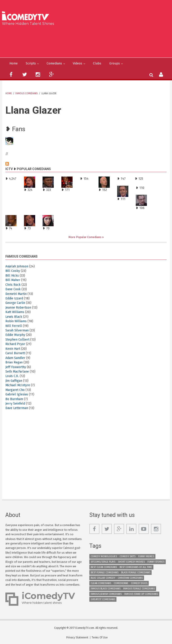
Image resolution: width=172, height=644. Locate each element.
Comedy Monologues (104, 556)
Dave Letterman (17, 408)
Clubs (97, 63)
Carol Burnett (15, 353)
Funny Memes (146, 556)
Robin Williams (16, 321)
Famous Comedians (27, 94)
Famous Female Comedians (139, 589)
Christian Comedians (130, 578)
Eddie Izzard (14, 298)
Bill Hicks (12, 276)
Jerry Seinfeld (15, 404)
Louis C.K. (12, 376)
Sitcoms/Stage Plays (103, 562)
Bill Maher (13, 280)
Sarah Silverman (17, 330)
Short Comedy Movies (131, 562)
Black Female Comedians (136, 573)
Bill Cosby (13, 271)
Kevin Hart (13, 349)
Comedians (54, 63)
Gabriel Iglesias (17, 394)
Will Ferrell (14, 326)
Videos (77, 63)
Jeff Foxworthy (16, 367)
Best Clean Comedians (104, 567)
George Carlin (15, 303)
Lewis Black (14, 317)
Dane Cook (13, 289)
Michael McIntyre (18, 385)
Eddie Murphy (15, 335)
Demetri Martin (16, 294)
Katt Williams (15, 312)
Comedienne (121, 583)
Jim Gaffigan (14, 381)
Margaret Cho (15, 390)
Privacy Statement (77, 638)
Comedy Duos (139, 583)
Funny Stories (156, 562)
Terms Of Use (100, 638)
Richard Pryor (15, 344)
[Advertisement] (88, 41)
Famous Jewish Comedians (106, 594)
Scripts (31, 63)
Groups (115, 63)
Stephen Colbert (17, 340)
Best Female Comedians (105, 573)
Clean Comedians (101, 583)
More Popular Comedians (85, 237)
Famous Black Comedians (106, 589)
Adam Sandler (15, 358)
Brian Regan (14, 362)
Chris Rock (13, 285)
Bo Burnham (14, 399)
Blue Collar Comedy (103, 578)
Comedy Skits (128, 556)
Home (14, 63)
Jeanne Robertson (18, 308)
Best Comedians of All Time (136, 567)
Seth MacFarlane (17, 372)
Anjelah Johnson (17, 266)
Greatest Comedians (103, 599)
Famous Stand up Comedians (141, 594)
